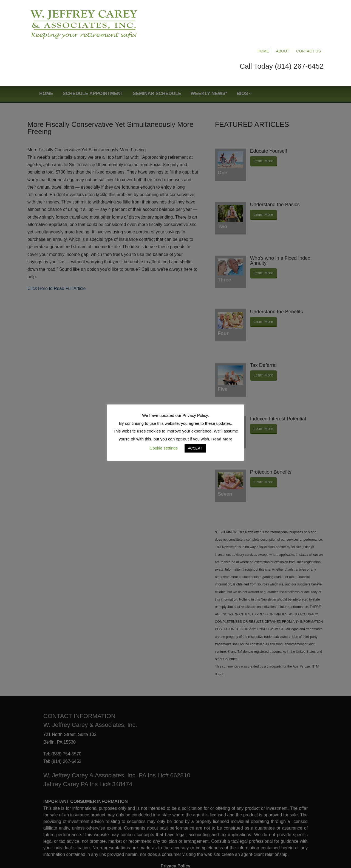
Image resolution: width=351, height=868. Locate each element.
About (283, 12)
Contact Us (308, 12)
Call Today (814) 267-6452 (282, 27)
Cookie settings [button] (164, 448)
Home (263, 12)
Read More (222, 439)
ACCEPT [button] (195, 448)
